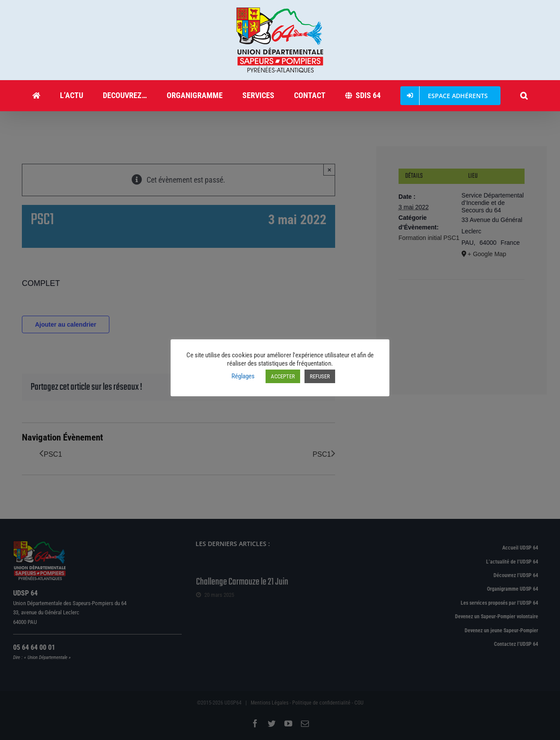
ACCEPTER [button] (283, 376)
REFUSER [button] (320, 376)
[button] (524, 95)
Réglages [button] (243, 376)
